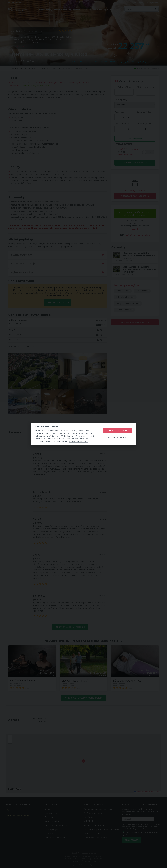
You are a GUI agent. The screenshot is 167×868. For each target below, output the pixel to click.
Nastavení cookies (117, 437)
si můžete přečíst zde (79, 441)
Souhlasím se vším (117, 431)
